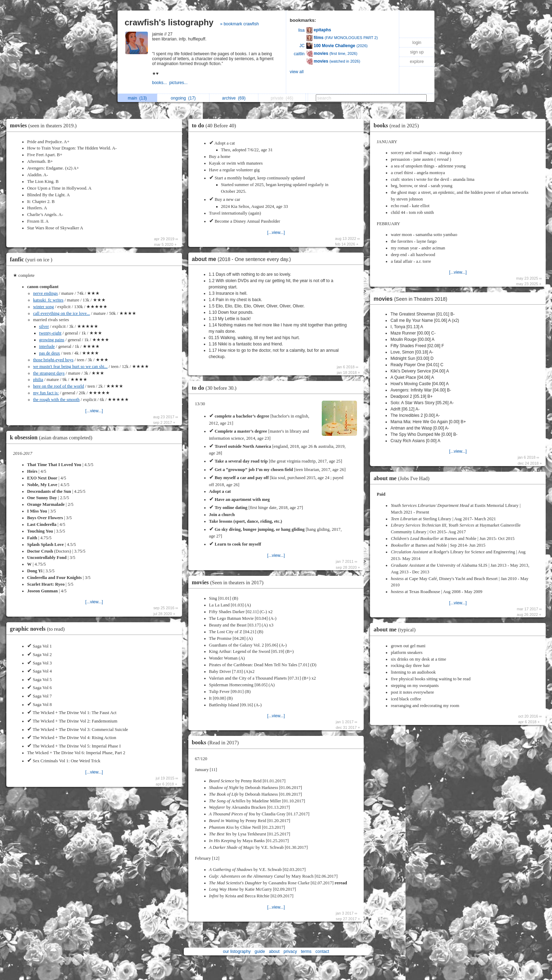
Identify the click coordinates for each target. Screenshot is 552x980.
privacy (290, 952)
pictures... (179, 83)
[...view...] (94, 411)
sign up (417, 52)
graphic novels (39, 629)
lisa (301, 30)
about (274, 952)
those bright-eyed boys (53, 360)
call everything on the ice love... (62, 313)
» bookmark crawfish (239, 24)
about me (243, 259)
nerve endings (45, 293)
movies (45, 125)
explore (417, 62)
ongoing (183, 98)
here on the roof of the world (59, 386)
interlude (47, 346)
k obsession (53, 437)
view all (297, 72)
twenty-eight (50, 333)
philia (38, 380)
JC (302, 46)
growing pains (52, 340)
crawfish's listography (169, 22)
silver (44, 326)
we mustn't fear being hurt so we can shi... (70, 367)
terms (306, 952)
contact (322, 952)
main (137, 98)
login (417, 43)
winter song (43, 307)
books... (161, 83)
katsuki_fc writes (48, 300)
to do (216, 125)
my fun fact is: (46, 393)
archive (234, 98)
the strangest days (49, 373)
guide (260, 952)
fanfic (33, 259)
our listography (237, 952)
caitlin (299, 54)
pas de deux (49, 353)
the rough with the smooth (56, 400)
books (217, 742)
